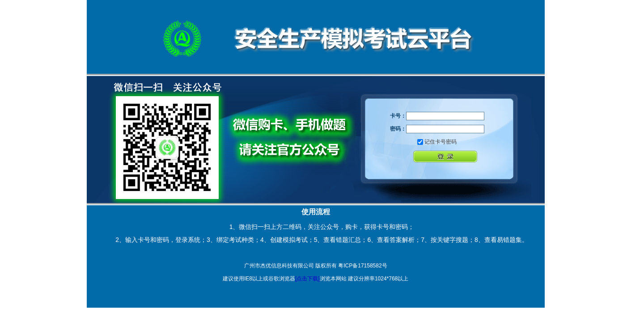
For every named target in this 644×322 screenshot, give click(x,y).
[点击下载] (307, 279)
